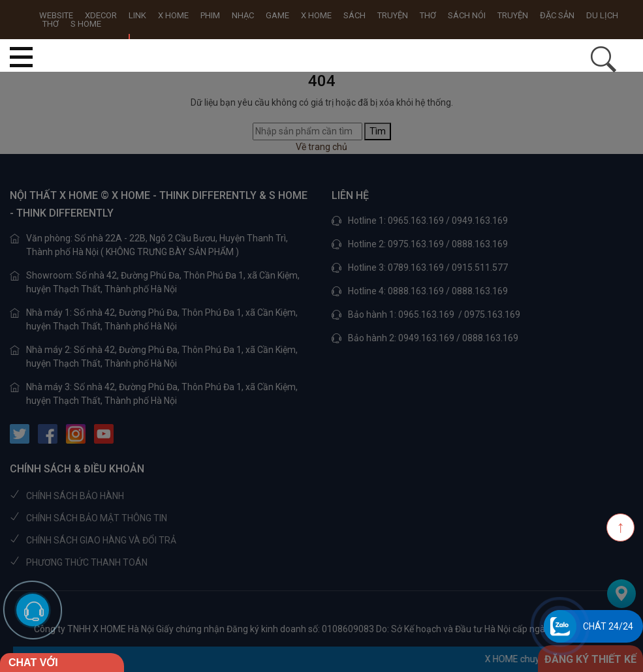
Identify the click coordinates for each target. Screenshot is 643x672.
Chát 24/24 (608, 626)
